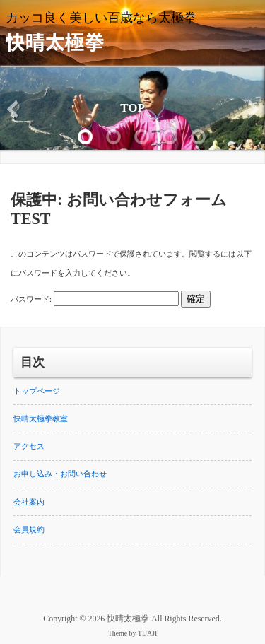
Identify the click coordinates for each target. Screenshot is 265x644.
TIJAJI (148, 633)
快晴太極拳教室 (41, 418)
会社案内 (29, 502)
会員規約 (29, 529)
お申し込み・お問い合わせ (60, 474)
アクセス (29, 446)
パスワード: (95, 299)
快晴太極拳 (55, 41)
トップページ (37, 391)
